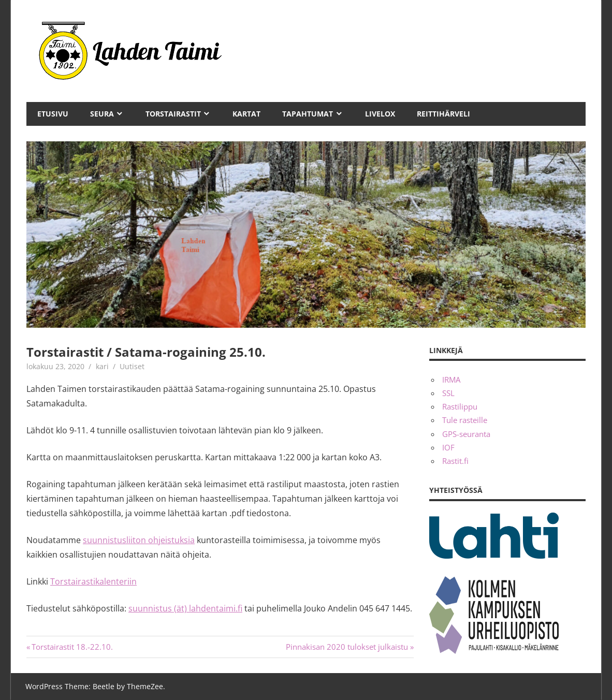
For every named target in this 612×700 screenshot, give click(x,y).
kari (102, 366)
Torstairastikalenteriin (93, 581)
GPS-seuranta (466, 434)
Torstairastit (173, 114)
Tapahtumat (308, 114)
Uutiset (132, 366)
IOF (448, 447)
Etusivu (53, 114)
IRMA (451, 380)
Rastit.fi (455, 461)
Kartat (246, 114)
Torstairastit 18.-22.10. (72, 647)
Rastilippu (460, 406)
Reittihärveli (443, 114)
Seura (102, 114)
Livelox (380, 114)
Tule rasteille (465, 420)
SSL (448, 393)
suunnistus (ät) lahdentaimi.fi (185, 608)
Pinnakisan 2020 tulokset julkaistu (347, 647)
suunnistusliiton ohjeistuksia (139, 540)
